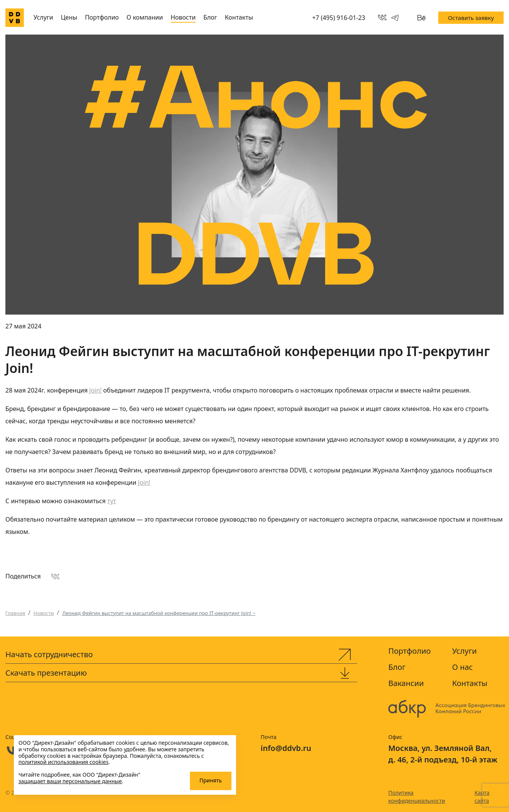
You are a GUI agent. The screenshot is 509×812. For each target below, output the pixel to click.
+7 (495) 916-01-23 (339, 18)
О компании (145, 17)
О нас (462, 667)
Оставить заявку (471, 18)
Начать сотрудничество (49, 654)
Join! (95, 390)
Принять (211, 780)
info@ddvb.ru (286, 748)
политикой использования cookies (63, 762)
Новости (183, 17)
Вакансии (406, 683)
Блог (210, 17)
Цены (69, 17)
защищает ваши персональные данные (70, 781)
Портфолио (102, 17)
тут (112, 501)
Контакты (239, 17)
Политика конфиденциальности (417, 797)
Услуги (43, 17)
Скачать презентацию (46, 673)
